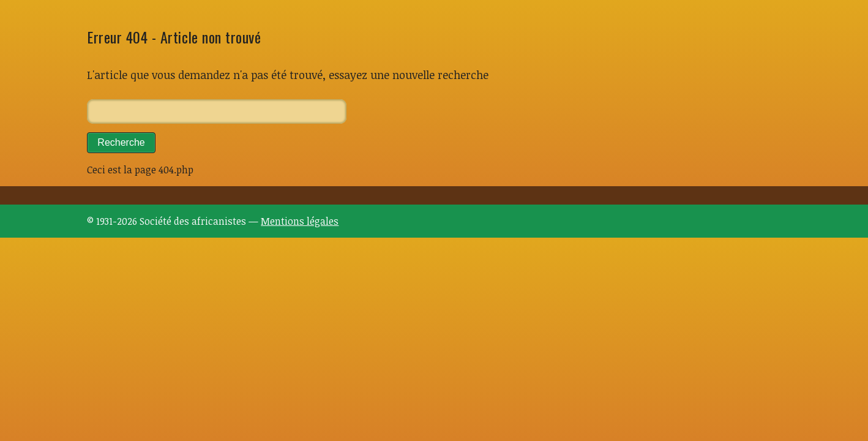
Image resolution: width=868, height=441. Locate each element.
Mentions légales (300, 221)
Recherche (121, 142)
